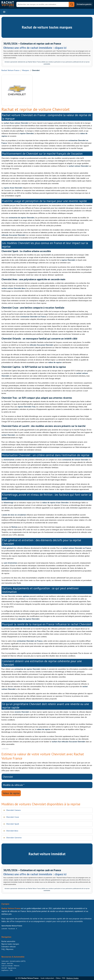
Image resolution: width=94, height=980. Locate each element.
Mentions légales (73, 978)
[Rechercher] (43, 4)
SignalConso (12, 968)
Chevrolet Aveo (12, 831)
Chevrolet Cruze (13, 817)
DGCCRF (4, 968)
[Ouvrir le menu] (4, 12)
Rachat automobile (8, 941)
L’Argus (4, 963)
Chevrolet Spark (13, 824)
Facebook (12, 929)
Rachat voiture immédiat (47, 854)
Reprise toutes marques (10, 944)
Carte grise (5, 961)
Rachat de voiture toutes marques (47, 27)
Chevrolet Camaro (13, 810)
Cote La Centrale (7, 966)
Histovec (17, 966)
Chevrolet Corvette (14, 838)
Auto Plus (10, 963)
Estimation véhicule (9, 947)
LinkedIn (4, 929)
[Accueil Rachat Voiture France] (8, 4)
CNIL (11, 970)
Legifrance (5, 970)
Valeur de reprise (11, 793)
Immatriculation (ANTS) (18, 961)
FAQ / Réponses (7, 949)
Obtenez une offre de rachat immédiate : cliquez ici (35, 48)
